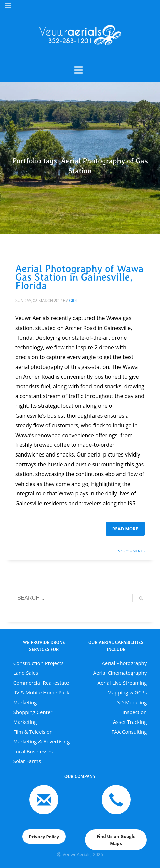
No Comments (131, 551)
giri (73, 301)
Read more (125, 529)
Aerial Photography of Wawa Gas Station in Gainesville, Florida (79, 277)
